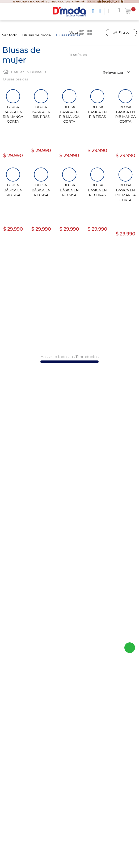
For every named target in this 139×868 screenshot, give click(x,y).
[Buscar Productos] (94, 11)
